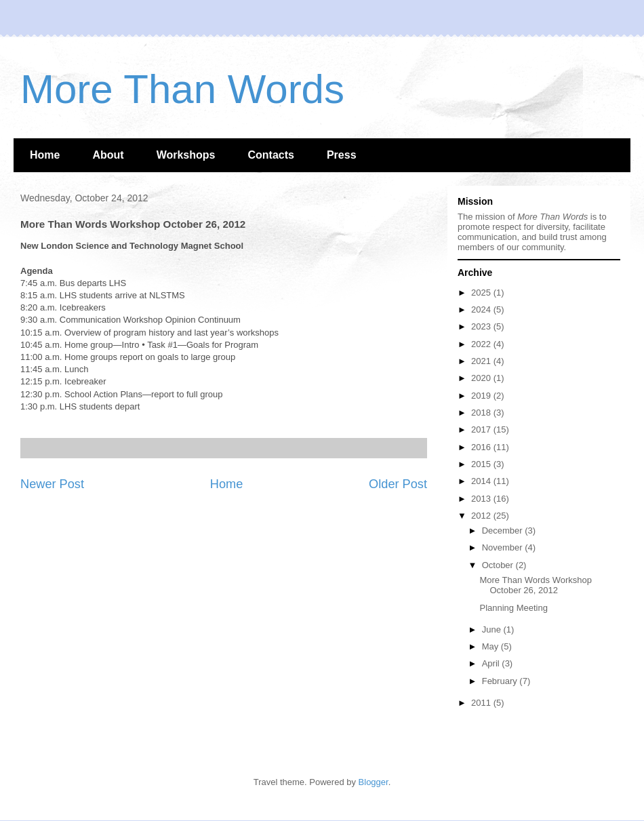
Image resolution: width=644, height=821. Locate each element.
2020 (482, 378)
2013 (482, 499)
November (504, 547)
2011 (482, 703)
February (501, 681)
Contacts (270, 155)
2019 (482, 396)
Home (45, 155)
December (504, 530)
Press (342, 155)
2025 (482, 293)
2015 (482, 464)
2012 (482, 516)
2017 (482, 429)
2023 (482, 326)
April (492, 663)
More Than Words (182, 89)
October (499, 565)
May (491, 646)
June (493, 629)
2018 (482, 413)
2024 (482, 309)
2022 (482, 344)
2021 (482, 361)
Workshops (186, 155)
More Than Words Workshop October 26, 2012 (535, 585)
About (108, 155)
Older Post (398, 484)
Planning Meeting (513, 608)
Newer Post (52, 484)
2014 (482, 481)
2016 (482, 447)
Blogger (374, 782)
